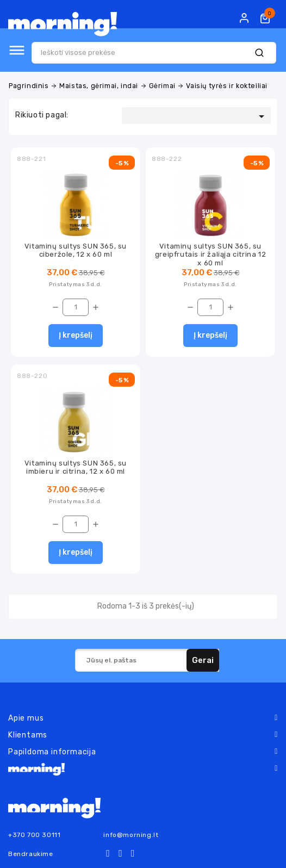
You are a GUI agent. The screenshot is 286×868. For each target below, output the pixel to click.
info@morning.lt (131, 835)
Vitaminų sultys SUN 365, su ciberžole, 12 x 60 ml (76, 250)
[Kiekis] (76, 307)
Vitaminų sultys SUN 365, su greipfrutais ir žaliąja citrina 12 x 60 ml (210, 255)
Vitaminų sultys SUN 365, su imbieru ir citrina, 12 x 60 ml (76, 467)
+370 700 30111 (34, 835)
